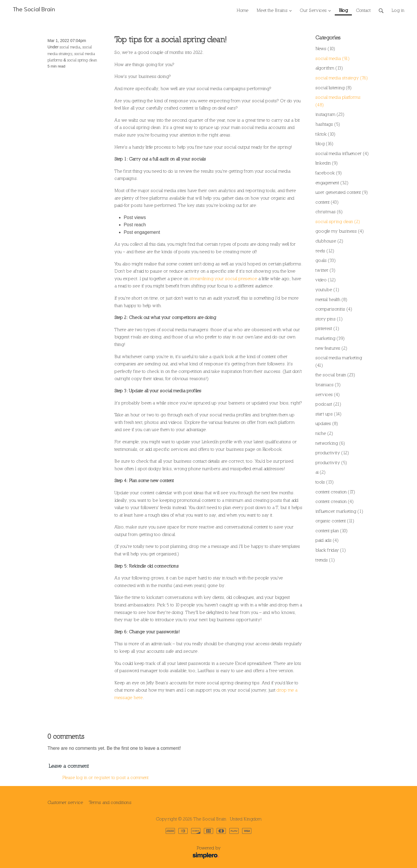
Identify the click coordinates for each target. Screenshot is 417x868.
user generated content (342, 192)
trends (325, 560)
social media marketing (339, 361)
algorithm (329, 68)
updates (327, 423)
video (325, 280)
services (328, 394)
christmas (329, 211)
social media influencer (342, 153)
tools (324, 482)
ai (320, 472)
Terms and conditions (110, 802)
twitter (325, 270)
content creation (335, 492)
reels (325, 251)
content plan (331, 530)
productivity (332, 453)
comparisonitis (334, 309)
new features (331, 348)
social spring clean (82, 60)
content (327, 202)
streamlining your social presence (223, 278)
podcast (328, 404)
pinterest (327, 328)
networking (330, 443)
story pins (329, 319)
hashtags (328, 124)
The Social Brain (34, 9)
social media (70, 47)
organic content (335, 521)
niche (324, 433)
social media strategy (342, 78)
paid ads (327, 540)
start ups (328, 414)
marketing (330, 338)
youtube (327, 289)
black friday (331, 550)
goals (325, 260)
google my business (340, 231)
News (325, 48)
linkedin (327, 163)
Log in (398, 10)
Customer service (65, 802)
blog (324, 143)
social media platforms (338, 101)
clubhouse (329, 241)
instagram (330, 114)
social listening (333, 87)
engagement (332, 183)
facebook (329, 173)
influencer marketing (339, 511)
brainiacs (328, 384)
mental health (331, 299)
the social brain (335, 375)
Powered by (136, 853)
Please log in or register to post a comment (105, 777)
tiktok (325, 134)
